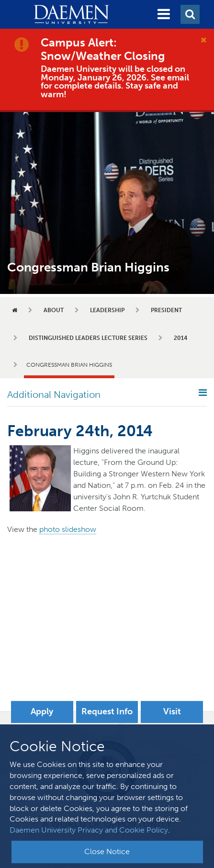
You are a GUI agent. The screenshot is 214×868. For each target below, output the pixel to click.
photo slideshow (68, 529)
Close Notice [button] (107, 851)
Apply (42, 711)
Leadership (107, 310)
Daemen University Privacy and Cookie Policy (89, 830)
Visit (172, 711)
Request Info (107, 711)
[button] (164, 14)
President (166, 310)
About (54, 310)
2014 (180, 338)
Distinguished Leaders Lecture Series (88, 338)
